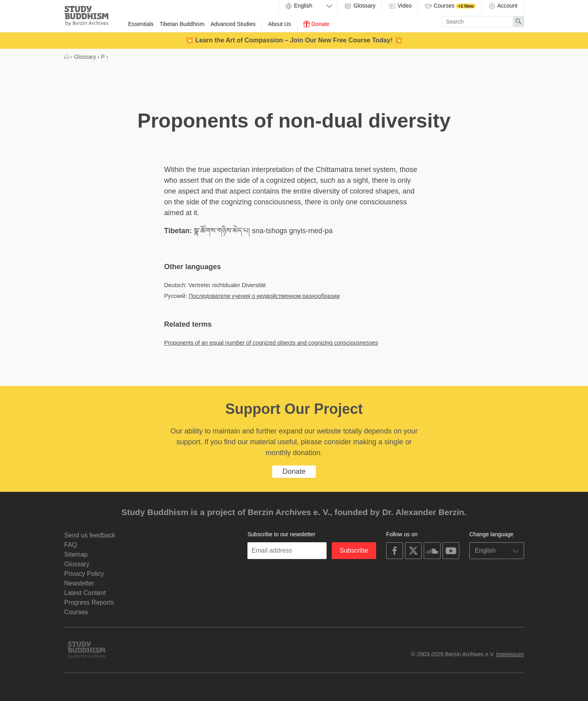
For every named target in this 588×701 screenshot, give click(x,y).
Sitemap (76, 554)
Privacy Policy (84, 574)
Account (503, 6)
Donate (316, 24)
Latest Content (85, 593)
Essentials (141, 24)
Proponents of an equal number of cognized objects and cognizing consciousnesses (271, 343)
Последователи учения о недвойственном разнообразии (264, 296)
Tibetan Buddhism (182, 24)
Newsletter (80, 583)
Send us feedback (90, 535)
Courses (450, 6)
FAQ (71, 545)
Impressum (510, 654)
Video (400, 6)
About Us (280, 24)
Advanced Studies (233, 24)
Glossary (360, 6)
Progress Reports (89, 602)
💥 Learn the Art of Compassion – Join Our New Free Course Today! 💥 (294, 40)
